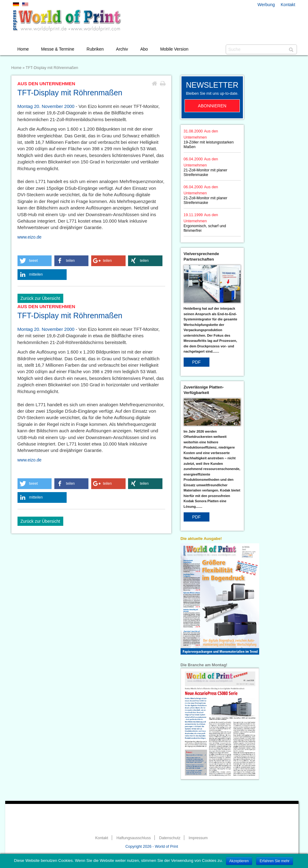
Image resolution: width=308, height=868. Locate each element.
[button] (35, 261)
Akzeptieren (239, 861)
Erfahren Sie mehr (274, 861)
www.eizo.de (30, 237)
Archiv (122, 49)
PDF (197, 362)
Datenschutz (170, 838)
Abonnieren (212, 106)
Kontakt (288, 5)
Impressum (198, 838)
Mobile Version (174, 49)
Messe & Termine (58, 49)
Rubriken (95, 49)
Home (23, 49)
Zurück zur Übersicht (40, 298)
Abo (144, 49)
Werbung (266, 5)
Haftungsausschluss (134, 838)
